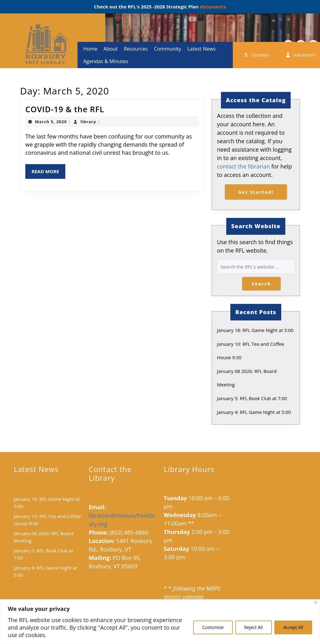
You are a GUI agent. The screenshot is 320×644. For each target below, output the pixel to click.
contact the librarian (243, 166)
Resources (136, 49)
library (88, 122)
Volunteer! (300, 55)
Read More (48, 173)
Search (261, 284)
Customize (213, 627)
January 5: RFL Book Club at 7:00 (252, 398)
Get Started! (256, 192)
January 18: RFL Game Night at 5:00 (255, 330)
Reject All (254, 627)
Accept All (293, 627)
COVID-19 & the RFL (65, 109)
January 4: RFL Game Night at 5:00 (254, 412)
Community (168, 49)
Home (90, 49)
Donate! (256, 55)
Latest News (201, 49)
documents (212, 7)
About (110, 49)
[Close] (316, 602)
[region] (160, 622)
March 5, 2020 (51, 122)
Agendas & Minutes (106, 61)
